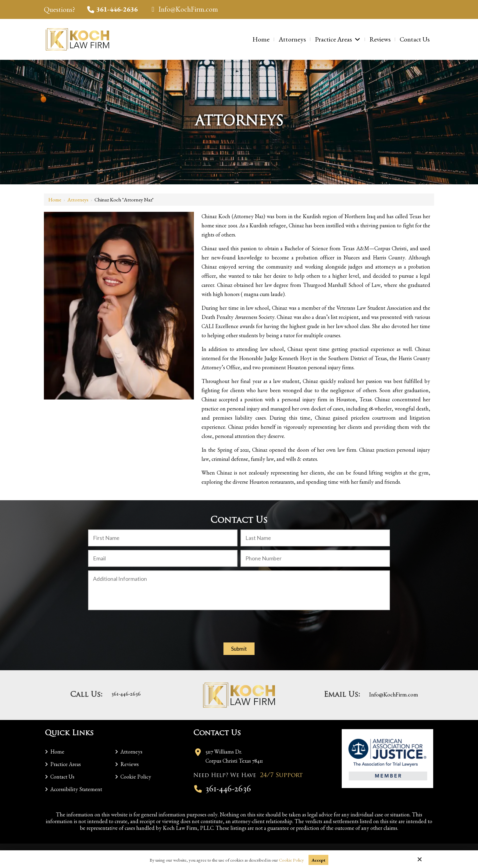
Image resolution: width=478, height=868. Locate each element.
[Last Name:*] (315, 538)
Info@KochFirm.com (184, 9)
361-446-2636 (112, 9)
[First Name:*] (163, 538)
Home (55, 200)
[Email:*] (163, 558)
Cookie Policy (291, 860)
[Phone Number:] (315, 558)
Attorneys (78, 200)
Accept (318, 860)
